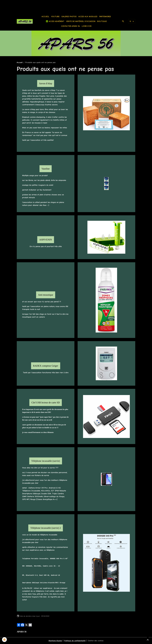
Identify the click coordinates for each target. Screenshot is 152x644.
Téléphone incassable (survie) (46, 461)
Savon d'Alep (46, 83)
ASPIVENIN (46, 240)
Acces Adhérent (55, 21)
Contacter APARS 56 (71, 26)
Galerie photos (69, 17)
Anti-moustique (46, 295)
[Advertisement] (39, 5)
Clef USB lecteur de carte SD (46, 403)
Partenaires (106, 17)
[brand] (25, 21)
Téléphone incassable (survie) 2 (46, 528)
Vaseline (46, 169)
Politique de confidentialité (75, 641)
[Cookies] (5, 640)
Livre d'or (87, 26)
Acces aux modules (88, 17)
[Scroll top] (148, 640)
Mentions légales (54, 641)
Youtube (56, 17)
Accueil (46, 17)
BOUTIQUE (102, 21)
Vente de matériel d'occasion (81, 21)
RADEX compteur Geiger (46, 366)
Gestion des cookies (96, 641)
